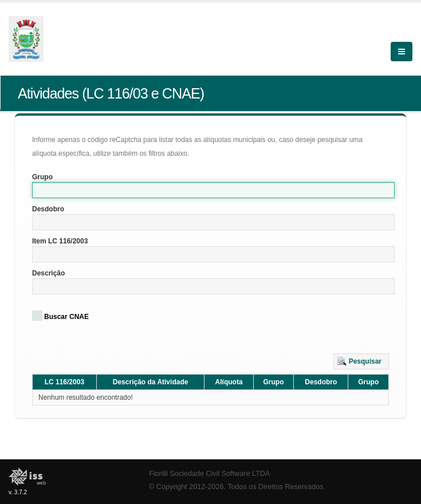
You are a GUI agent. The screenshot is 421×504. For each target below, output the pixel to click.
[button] (361, 361)
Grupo (42, 177)
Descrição (48, 273)
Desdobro (48, 209)
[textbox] (213, 190)
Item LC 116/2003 (60, 241)
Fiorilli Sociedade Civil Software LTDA (209, 474)
